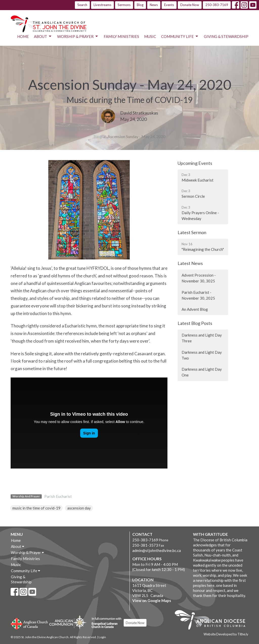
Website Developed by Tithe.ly (226, 634)
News (154, 5)
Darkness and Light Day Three (202, 338)
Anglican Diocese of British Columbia (213, 621)
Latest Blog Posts (195, 323)
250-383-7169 (217, 5)
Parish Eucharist (58, 496)
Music (150, 36)
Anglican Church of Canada (29, 623)
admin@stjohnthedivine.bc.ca (157, 550)
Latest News (190, 263)
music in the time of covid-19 (36, 508)
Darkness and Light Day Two (202, 355)
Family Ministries (121, 36)
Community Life (180, 36)
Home (23, 36)
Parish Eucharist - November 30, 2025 (198, 295)
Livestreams (102, 5)
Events (169, 5)
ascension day (79, 508)
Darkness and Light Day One (202, 372)
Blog (140, 5)
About (43, 36)
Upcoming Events (195, 163)
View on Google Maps (152, 601)
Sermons (124, 5)
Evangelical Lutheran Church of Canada (105, 623)
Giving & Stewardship (226, 36)
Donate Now (190, 5)
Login (102, 637)
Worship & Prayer (78, 36)
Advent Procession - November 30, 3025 (199, 278)
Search (82, 5)
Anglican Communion (68, 622)
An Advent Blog (195, 309)
